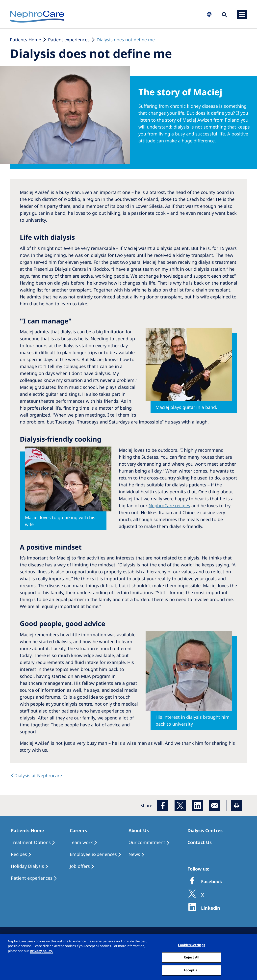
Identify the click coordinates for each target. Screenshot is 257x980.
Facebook (211, 881)
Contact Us (200, 842)
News (134, 854)
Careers (78, 830)
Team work (81, 842)
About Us (139, 830)
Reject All (192, 959)
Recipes (19, 854)
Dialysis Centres (205, 830)
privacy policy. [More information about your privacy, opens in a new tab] (41, 953)
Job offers (80, 866)
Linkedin (210, 908)
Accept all (192, 972)
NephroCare (37, 17)
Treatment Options (31, 842)
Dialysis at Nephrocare (38, 775)
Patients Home (26, 40)
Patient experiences (69, 40)
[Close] (249, 958)
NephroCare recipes (169, 505)
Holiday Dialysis (27, 866)
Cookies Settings (192, 947)
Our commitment (147, 842)
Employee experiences (93, 854)
